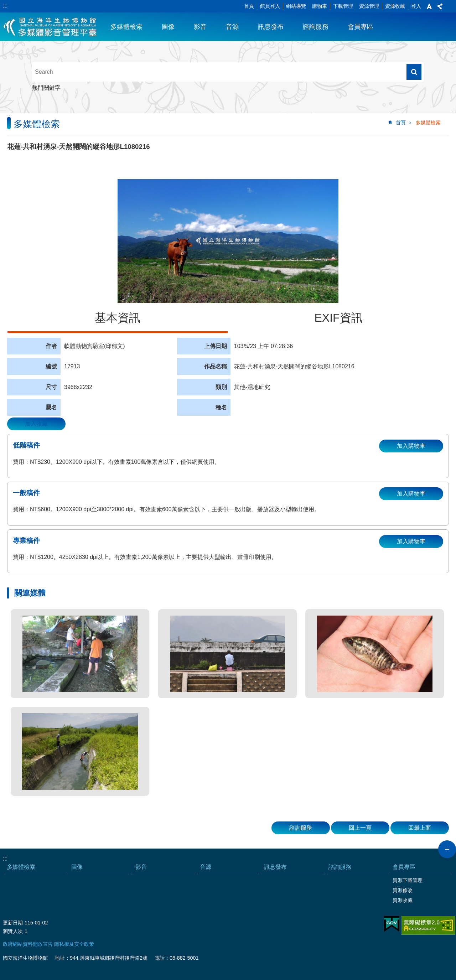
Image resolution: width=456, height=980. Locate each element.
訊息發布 (271, 27)
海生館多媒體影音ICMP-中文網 (50, 27)
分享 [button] (440, 6)
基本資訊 (118, 318)
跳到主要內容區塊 (4, 4)
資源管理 (369, 6)
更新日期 (13, 923)
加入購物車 (411, 446)
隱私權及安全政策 (74, 944)
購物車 (320, 6)
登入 (416, 6)
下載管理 (343, 6)
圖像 (168, 27)
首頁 (249, 6)
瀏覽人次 (13, 931)
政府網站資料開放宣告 (28, 944)
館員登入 (270, 6)
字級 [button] (429, 6)
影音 (200, 27)
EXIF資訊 (338, 318)
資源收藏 (395, 6)
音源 (232, 27)
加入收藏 (36, 424)
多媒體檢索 (126, 27)
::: (5, 6)
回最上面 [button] (420, 828)
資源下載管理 (408, 880)
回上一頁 (360, 828)
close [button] (447, 849)
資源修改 (403, 890)
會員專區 (361, 27)
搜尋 (414, 72)
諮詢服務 (316, 27)
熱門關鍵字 (46, 88)
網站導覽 (296, 6)
